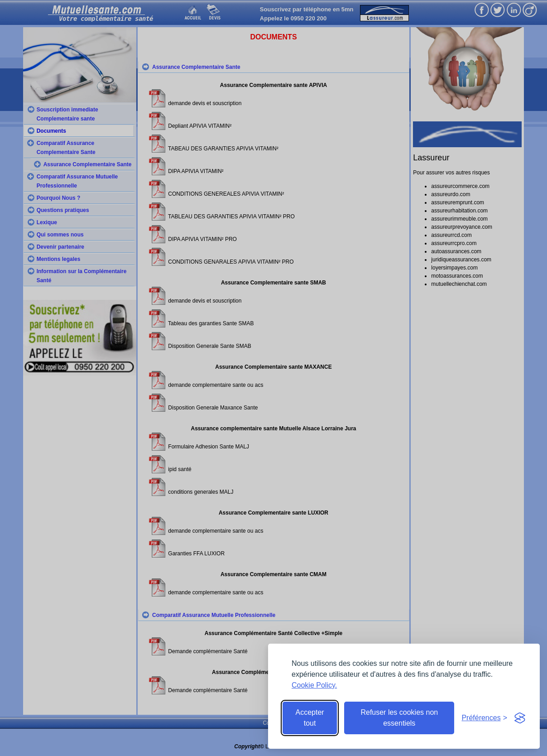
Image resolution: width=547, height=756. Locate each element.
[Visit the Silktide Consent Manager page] (520, 718)
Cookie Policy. (314, 685)
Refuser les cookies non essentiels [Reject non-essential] (399, 718)
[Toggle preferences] (484, 718)
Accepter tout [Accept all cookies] (310, 718)
